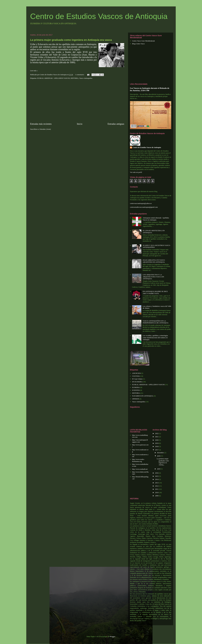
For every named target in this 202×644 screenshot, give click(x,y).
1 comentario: (80, 75)
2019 (157, 443)
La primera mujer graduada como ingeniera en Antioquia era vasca (71, 40)
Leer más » (34, 71)
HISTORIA (74, 78)
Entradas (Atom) (45, 129)
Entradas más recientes (41, 124)
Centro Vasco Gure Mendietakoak (143, 41)
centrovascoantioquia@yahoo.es (141, 203)
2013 (157, 483)
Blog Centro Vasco (138, 44)
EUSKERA (136, 387)
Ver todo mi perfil (136, 172)
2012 (157, 486)
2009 (157, 496)
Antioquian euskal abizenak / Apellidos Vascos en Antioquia (156, 219)
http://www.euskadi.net (140, 469)
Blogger (112, 636)
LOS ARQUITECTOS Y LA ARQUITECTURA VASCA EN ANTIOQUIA (153, 277)
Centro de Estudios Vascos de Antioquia (99, 16)
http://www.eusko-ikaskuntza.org (138, 460)
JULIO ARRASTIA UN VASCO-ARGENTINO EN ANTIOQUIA (154, 261)
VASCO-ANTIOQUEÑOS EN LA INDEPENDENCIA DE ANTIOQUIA (155, 322)
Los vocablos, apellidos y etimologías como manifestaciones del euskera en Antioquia (155, 338)
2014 (157, 479)
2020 (157, 440)
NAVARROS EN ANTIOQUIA (143, 396)
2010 (157, 492)
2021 (157, 437)
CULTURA (136, 376)
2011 (157, 489)
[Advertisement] (77, 101)
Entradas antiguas (116, 124)
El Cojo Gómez (137, 379)
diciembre (161, 453)
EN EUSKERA (137, 382)
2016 (157, 473)
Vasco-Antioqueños (86, 78)
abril (159, 469)
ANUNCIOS (136, 373)
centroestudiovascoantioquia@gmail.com (144, 207)
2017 (157, 450)
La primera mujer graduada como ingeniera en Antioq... (163, 462)
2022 (157, 433)
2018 (157, 446)
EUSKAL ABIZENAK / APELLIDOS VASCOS (54, 78)
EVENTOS (136, 390)
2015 (157, 476)
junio (159, 456)
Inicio (80, 124)
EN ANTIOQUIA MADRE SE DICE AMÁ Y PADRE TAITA (155, 292)
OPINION (135, 399)
